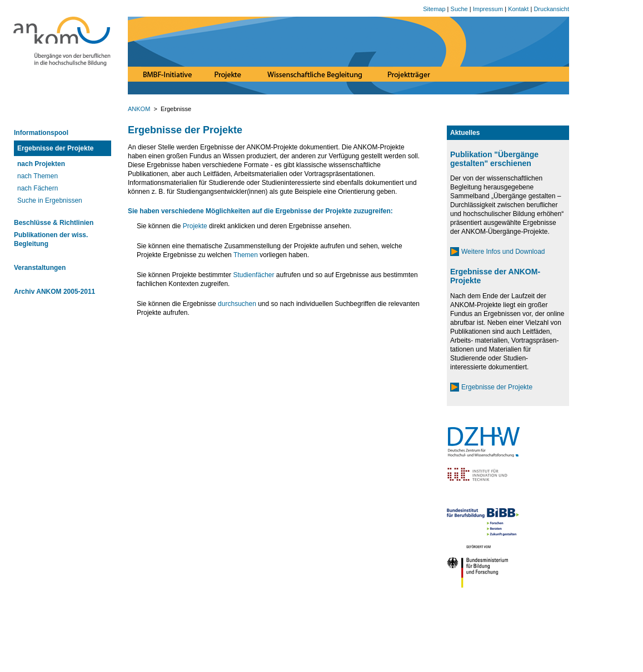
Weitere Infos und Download (503, 252)
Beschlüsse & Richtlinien (54, 223)
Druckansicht (551, 9)
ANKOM (140, 109)
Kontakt (518, 9)
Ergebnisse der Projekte (55, 148)
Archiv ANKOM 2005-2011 (54, 292)
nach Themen (38, 176)
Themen (246, 255)
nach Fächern (38, 188)
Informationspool (41, 133)
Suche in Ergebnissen (50, 200)
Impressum (488, 9)
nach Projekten (41, 164)
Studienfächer (253, 275)
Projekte (195, 226)
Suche (459, 9)
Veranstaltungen (40, 268)
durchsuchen (237, 304)
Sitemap (434, 9)
